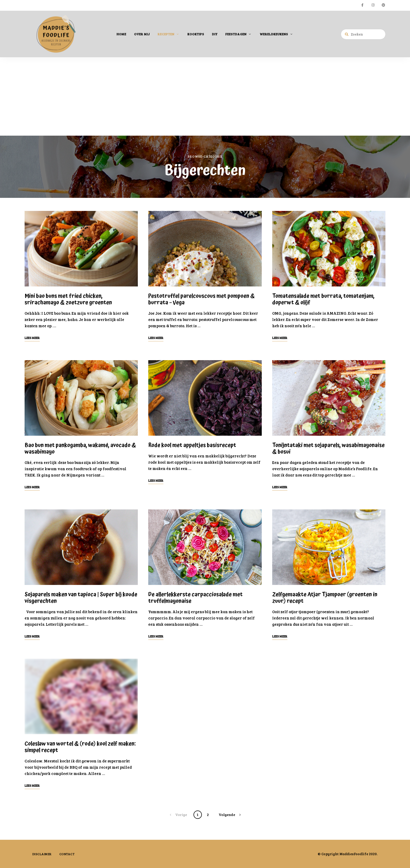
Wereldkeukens (274, 34)
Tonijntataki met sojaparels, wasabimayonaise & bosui (328, 448)
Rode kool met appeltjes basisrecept (192, 445)
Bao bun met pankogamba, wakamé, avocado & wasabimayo (80, 448)
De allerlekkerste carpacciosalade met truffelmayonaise (195, 598)
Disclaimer (42, 854)
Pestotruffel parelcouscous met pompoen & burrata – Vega (201, 299)
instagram (373, 5)
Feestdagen (236, 34)
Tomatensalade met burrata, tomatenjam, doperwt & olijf (323, 299)
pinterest (383, 5)
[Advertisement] (205, 96)
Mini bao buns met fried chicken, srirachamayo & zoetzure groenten (68, 299)
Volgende (227, 814)
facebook (362, 5)
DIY (215, 34)
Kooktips (196, 34)
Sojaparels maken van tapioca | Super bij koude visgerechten (81, 598)
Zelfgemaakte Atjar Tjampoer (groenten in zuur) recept (325, 598)
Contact (67, 854)
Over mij (142, 34)
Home (121, 34)
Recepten (166, 34)
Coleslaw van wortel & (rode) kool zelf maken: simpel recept (80, 747)
